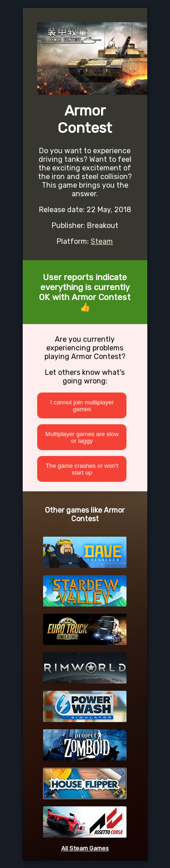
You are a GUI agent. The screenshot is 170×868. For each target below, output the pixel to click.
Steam (102, 241)
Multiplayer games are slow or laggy (82, 437)
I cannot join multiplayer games (82, 406)
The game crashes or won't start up (82, 469)
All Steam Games (85, 848)
